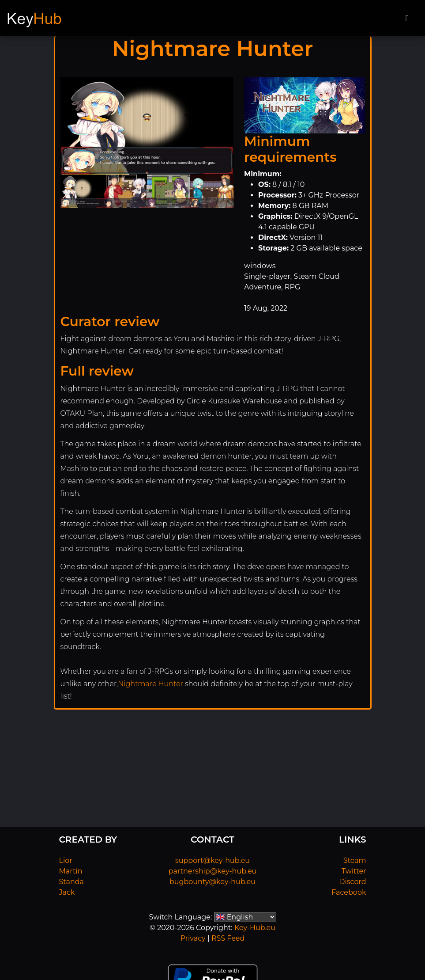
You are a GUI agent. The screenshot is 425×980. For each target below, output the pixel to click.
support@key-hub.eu (212, 860)
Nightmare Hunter (150, 684)
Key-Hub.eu (255, 928)
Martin (71, 871)
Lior (66, 860)
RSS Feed (228, 938)
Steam (355, 860)
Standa (72, 882)
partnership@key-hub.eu (213, 871)
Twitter (354, 871)
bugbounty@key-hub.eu (212, 882)
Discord (352, 882)
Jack (67, 892)
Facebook (349, 892)
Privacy (193, 938)
